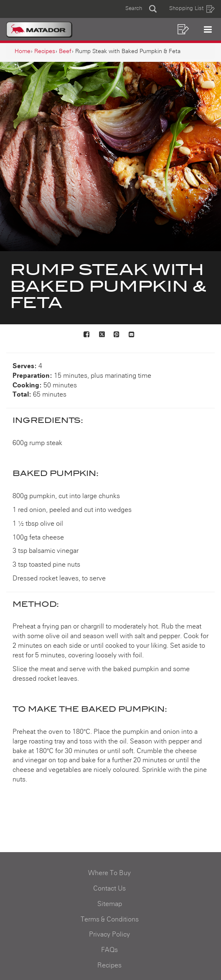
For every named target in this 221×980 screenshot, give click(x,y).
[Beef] (65, 51)
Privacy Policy (109, 934)
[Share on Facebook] (87, 335)
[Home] (23, 51)
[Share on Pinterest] (117, 335)
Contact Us (109, 888)
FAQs (109, 950)
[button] (141, 9)
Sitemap (110, 904)
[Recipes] (45, 51)
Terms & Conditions (110, 919)
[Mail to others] (132, 335)
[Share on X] (102, 335)
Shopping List (192, 9)
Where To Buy (109, 873)
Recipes (109, 965)
